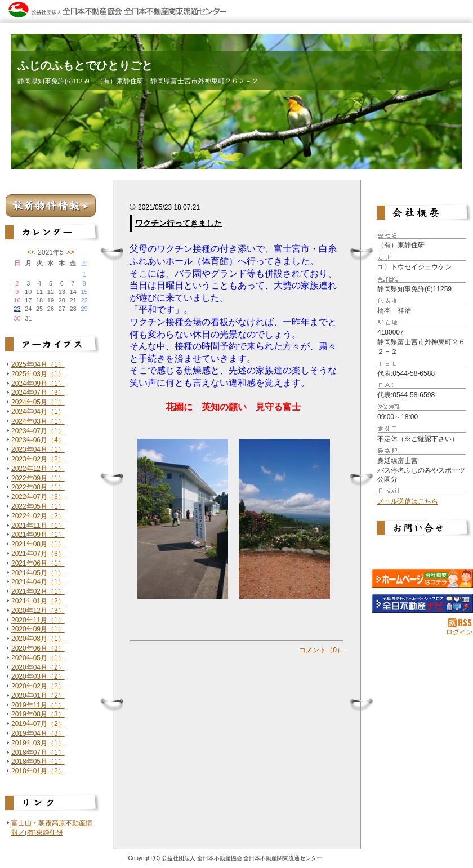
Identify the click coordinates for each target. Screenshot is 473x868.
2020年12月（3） (38, 611)
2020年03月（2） (38, 676)
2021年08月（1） (38, 544)
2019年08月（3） (38, 714)
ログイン (459, 632)
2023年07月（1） (38, 431)
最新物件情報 (51, 206)
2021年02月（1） (38, 591)
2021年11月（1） (38, 526)
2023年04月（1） (38, 449)
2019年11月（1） (38, 705)
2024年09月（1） (38, 384)
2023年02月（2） (38, 459)
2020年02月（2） (38, 686)
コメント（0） (321, 650)
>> (70, 252)
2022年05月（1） (38, 506)
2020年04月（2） (38, 667)
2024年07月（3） (38, 393)
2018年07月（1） (38, 753)
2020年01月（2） (38, 696)
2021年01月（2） (38, 601)
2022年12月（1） (38, 469)
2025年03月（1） (38, 374)
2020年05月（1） (38, 658)
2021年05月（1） (38, 573)
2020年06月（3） (38, 648)
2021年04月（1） (38, 582)
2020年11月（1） (38, 620)
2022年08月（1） (38, 487)
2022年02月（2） (38, 516)
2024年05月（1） (38, 402)
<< (31, 252)
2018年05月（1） (38, 762)
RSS (460, 623)
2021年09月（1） (38, 535)
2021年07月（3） (38, 554)
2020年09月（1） (38, 629)
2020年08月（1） (38, 639)
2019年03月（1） (38, 743)
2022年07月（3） (38, 497)
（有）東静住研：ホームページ (422, 578)
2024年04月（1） (38, 412)
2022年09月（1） (38, 478)
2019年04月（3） (38, 733)
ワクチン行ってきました (179, 223)
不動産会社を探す (422, 603)
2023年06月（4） (38, 440)
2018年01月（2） (38, 771)
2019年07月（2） (38, 724)
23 (17, 309)
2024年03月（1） (38, 421)
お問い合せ (422, 529)
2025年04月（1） (38, 364)
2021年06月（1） (38, 563)
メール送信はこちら (408, 501)
